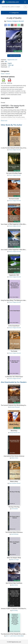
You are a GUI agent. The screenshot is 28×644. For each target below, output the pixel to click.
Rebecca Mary (14, 481)
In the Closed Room (14, 326)
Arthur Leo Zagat (15, 560)
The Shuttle (14, 351)
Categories (14, 13)
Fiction (3, 74)
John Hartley (15, 610)
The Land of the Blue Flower (14, 173)
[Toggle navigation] (25, 2)
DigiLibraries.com (12, 60)
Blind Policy (14, 431)
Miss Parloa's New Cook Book (14, 583)
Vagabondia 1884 (14, 275)
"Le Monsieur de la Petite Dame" (14, 377)
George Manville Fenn (15, 433)
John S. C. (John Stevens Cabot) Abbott (15, 636)
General (8, 74)
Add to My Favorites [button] (14, 56)
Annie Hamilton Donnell (15, 483)
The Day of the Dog (14, 507)
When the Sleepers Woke (14, 558)
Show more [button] (4, 121)
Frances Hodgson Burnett (15, 21)
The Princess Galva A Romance (14, 532)
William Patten (15, 458)
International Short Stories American (14, 456)
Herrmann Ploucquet (15, 407)
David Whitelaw (15, 534)
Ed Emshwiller (15, 509)
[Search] (12, 7)
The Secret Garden (14, 199)
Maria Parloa (15, 585)
